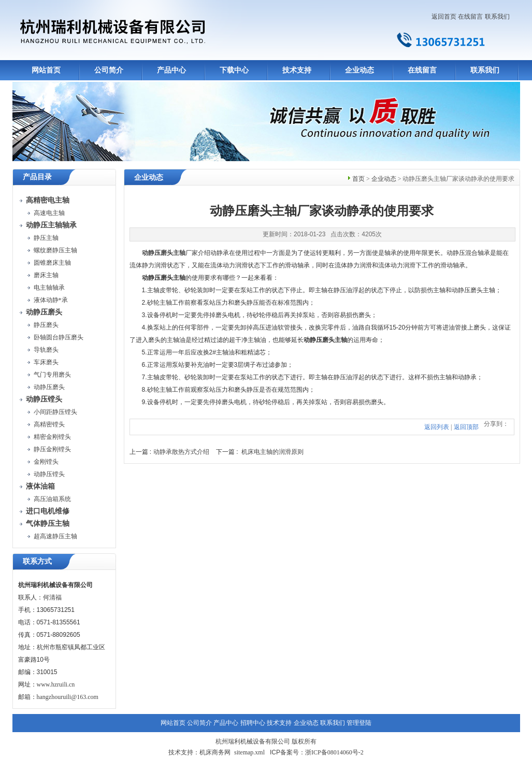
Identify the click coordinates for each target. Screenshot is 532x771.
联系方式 (37, 561)
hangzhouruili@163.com (68, 697)
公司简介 (109, 70)
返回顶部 (466, 427)
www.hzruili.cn (56, 684)
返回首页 (444, 17)
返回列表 (437, 427)
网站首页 (46, 70)
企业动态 (360, 70)
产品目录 (37, 177)
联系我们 (497, 17)
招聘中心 (253, 723)
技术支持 (297, 70)
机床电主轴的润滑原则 (272, 452)
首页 (358, 179)
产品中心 (171, 70)
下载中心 (234, 70)
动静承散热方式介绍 (181, 452)
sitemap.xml (249, 752)
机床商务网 (215, 752)
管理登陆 (359, 723)
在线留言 (470, 17)
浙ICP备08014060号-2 (334, 752)
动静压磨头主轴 (164, 253)
